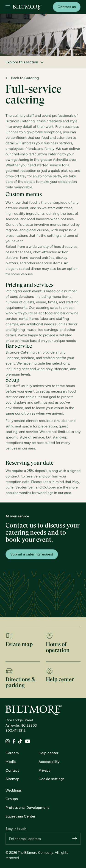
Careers (12, 753)
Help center (49, 753)
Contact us (67, 7)
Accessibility (49, 762)
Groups (12, 799)
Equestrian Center (21, 816)
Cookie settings (51, 779)
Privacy (45, 770)
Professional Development (27, 808)
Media (11, 762)
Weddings (14, 790)
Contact (12, 770)
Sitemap (12, 779)
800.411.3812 (15, 731)
